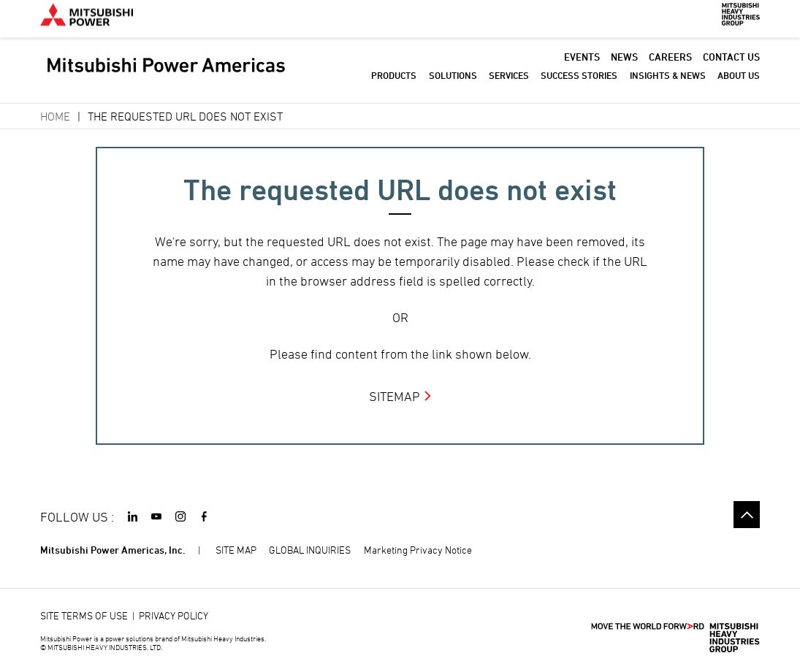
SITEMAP (395, 396)
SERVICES (509, 84)
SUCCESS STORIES (579, 84)
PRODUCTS (394, 84)
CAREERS (670, 65)
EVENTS (582, 65)
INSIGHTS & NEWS (668, 84)
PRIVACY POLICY (174, 615)
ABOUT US (739, 84)
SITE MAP (236, 550)
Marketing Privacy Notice (418, 550)
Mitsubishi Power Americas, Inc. (113, 550)
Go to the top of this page (747, 514)
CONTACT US (731, 65)
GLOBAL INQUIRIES (310, 550)
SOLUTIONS (453, 84)
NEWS (624, 65)
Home (55, 116)
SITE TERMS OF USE (84, 615)
